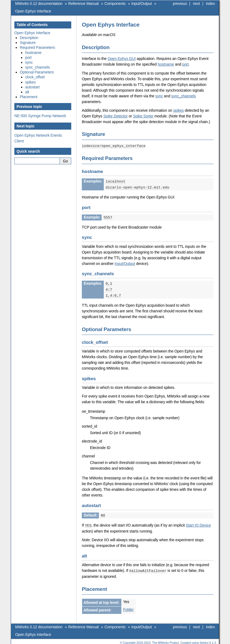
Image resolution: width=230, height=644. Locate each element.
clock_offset (35, 77)
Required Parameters (37, 47)
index (210, 4)
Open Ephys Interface (33, 11)
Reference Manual (83, 4)
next (196, 4)
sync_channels (184, 96)
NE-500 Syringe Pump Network (40, 116)
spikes (178, 110)
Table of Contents (32, 25)
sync (159, 96)
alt (27, 92)
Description (29, 38)
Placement (29, 97)
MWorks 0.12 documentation (39, 4)
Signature (28, 43)
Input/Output (142, 4)
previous (180, 4)
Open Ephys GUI (122, 59)
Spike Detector (115, 116)
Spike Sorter (143, 116)
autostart (32, 87)
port (186, 64)
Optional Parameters (37, 72)
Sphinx (204, 640)
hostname (166, 64)
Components (115, 4)
